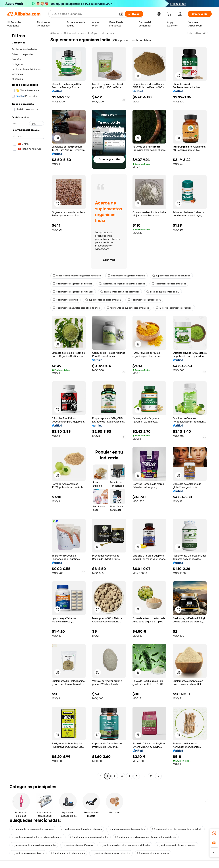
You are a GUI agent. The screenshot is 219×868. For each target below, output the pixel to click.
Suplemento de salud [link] (103, 33)
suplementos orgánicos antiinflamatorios (122, 284)
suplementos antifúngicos (78, 845)
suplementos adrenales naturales (89, 837)
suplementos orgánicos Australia (126, 276)
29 (151, 776)
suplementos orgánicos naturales (171, 276)
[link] (214, 833)
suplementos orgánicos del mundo (120, 292)
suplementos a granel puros (28, 853)
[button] (121, 14)
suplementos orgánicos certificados (73, 292)
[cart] (170, 14)
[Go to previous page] (100, 776)
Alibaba (54, 33)
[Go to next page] (158, 776)
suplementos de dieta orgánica (103, 300)
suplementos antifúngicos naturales (81, 829)
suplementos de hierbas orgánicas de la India (177, 829)
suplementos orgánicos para (144, 300)
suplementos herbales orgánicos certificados (125, 845)
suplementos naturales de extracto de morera (38, 837)
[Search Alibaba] (84, 14)
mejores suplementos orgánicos (174, 308)
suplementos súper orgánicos (169, 284)
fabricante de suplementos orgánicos (128, 308)
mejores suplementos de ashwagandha (34, 845)
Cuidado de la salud (75, 33)
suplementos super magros (153, 853)
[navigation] (28, 405)
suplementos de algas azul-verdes (111, 853)
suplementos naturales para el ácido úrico (76, 308)
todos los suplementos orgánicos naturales (77, 276)
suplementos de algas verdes (68, 853)
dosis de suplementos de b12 (163, 292)
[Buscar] (134, 14)
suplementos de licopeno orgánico (176, 845)
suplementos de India (66, 300)
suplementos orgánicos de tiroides (72, 284)
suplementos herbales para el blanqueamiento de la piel (146, 837)
